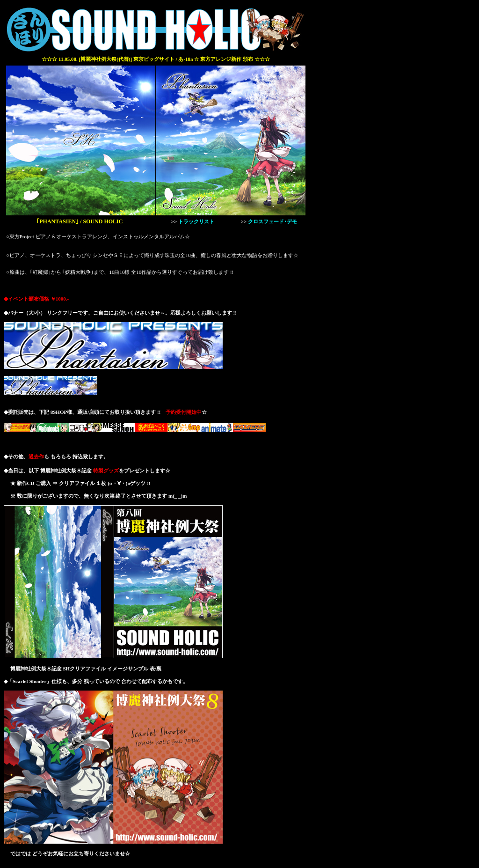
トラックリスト (196, 221)
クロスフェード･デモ (272, 221)
